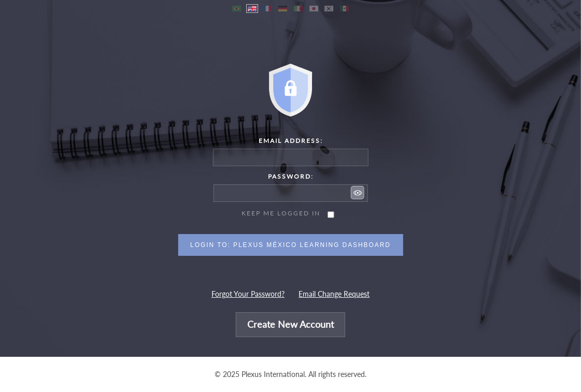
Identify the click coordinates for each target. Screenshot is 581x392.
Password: (291, 176)
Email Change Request (334, 294)
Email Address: (291, 141)
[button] (358, 193)
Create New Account (290, 325)
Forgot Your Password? (248, 294)
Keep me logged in (281, 213)
